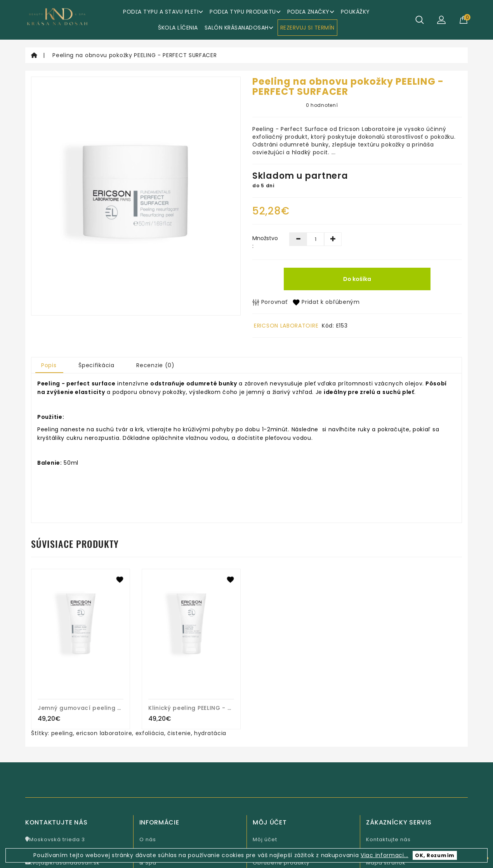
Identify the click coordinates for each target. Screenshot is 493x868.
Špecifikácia (96, 365)
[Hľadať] (420, 20)
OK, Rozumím (435, 855)
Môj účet (265, 839)
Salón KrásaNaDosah (239, 28)
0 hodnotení (322, 105)
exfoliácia (150, 733)
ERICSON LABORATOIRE (286, 326)
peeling (62, 733)
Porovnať (270, 302)
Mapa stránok (386, 863)
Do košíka (357, 279)
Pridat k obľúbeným (326, 302)
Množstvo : (265, 242)
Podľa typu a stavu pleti (163, 12)
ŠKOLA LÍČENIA (178, 28)
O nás (148, 839)
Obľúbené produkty (281, 863)
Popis (49, 365)
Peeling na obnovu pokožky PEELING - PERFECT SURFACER (135, 55)
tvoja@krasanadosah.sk (62, 863)
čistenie (179, 733)
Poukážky (355, 12)
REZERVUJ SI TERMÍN (307, 28)
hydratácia (210, 733)
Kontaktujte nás (388, 839)
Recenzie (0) (155, 365)
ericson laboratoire (104, 733)
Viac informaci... (385, 855)
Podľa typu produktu (245, 12)
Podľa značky (311, 12)
